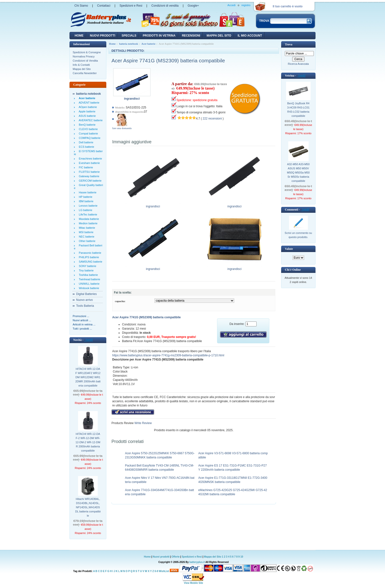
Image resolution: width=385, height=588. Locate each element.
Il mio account (250, 36)
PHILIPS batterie (88, 257)
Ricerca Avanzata (298, 64)
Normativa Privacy (84, 56)
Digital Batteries (86, 294)
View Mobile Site (193, 583)
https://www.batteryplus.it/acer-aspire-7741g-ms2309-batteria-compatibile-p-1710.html (168, 355)
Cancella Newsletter (85, 73)
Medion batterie (87, 223)
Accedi (231, 5)
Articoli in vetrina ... (84, 324)
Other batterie (86, 241)
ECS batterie (86, 147)
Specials (129, 36)
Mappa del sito (219, 36)
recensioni (191, 36)
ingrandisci (153, 205)
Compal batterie (88, 134)
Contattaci (104, 6)
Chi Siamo (81, 6)
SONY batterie (87, 266)
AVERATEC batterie (90, 120)
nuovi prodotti (103, 36)
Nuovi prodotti (161, 557)
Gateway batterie (88, 176)
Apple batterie (86, 111)
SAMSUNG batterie (90, 262)
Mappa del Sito (82, 69)
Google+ (193, 6)
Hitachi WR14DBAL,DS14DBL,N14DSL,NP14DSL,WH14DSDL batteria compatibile (88, 507)
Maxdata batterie (88, 219)
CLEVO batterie (88, 129)
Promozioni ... (81, 316)
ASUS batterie (87, 116)
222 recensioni (212, 119)
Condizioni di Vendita (85, 61)
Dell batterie (85, 142)
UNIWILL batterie (88, 284)
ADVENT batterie (88, 103)
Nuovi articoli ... (82, 320)
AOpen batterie (87, 107)
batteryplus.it (197, 562)
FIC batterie (85, 167)
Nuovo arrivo (84, 300)
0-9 (156, 571)
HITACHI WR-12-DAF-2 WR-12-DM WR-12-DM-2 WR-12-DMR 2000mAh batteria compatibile (88, 442)
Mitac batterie (86, 228)
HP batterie (85, 197)
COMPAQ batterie (89, 138)
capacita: (120, 301)
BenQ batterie (86, 125)
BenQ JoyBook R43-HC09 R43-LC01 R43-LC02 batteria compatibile (298, 110)
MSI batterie (85, 232)
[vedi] (88, 340)
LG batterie (85, 210)
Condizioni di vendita (165, 6)
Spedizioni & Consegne (87, 52)
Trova (289, 44)
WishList (164, 571)
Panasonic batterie (89, 253)
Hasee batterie (87, 192)
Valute (289, 249)
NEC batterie (86, 237)
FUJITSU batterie (89, 172)
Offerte (176, 557)
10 (242, 557)
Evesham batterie (89, 163)
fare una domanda (122, 128)
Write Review (143, 423)
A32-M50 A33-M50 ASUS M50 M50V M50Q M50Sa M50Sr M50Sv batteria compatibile (298, 173)
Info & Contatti (81, 65)
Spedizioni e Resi (131, 6)
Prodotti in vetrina (159, 36)
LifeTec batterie (87, 214)
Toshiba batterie (88, 275)
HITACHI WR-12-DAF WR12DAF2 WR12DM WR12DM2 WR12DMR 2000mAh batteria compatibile (88, 377)
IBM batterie (85, 201)
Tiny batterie (85, 270)
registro (246, 5)
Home (79, 36)
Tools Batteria (85, 306)
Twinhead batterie (89, 279)
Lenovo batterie (87, 206)
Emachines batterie (90, 159)
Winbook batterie (88, 288)
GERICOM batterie (89, 181)
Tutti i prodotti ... (82, 329)
